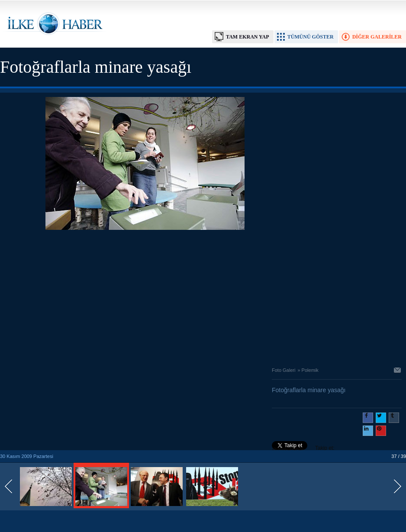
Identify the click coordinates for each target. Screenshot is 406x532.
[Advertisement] (145, 296)
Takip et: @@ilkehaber (303, 449)
